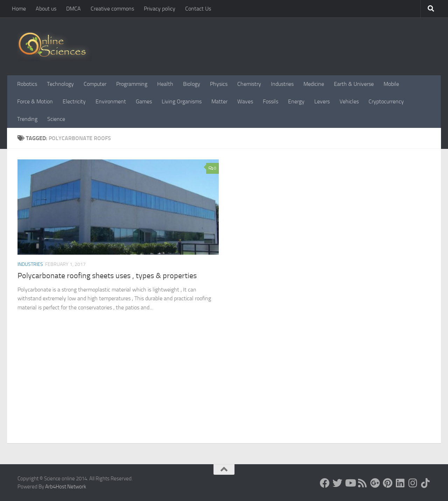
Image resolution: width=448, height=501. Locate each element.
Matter (219, 101)
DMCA (73, 9)
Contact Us (198, 9)
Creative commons (112, 9)
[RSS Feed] (363, 483)
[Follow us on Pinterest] (388, 483)
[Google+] (375, 483)
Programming (132, 84)
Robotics (27, 84)
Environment (111, 101)
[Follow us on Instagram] (413, 483)
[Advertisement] (224, 391)
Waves (245, 101)
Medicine (314, 84)
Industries (282, 84)
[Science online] (325, 483)
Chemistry (249, 84)
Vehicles (349, 101)
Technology (60, 84)
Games (144, 101)
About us (46, 9)
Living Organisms (182, 101)
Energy (296, 101)
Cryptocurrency (386, 101)
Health (165, 84)
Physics (219, 84)
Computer (95, 84)
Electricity (74, 101)
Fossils (271, 101)
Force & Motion (35, 101)
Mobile (391, 84)
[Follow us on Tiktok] (426, 483)
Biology (192, 84)
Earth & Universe (354, 84)
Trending (27, 119)
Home (19, 9)
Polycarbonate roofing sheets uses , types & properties (107, 276)
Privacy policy (160, 9)
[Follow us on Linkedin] (400, 483)
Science (56, 119)
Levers (322, 101)
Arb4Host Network (66, 487)
